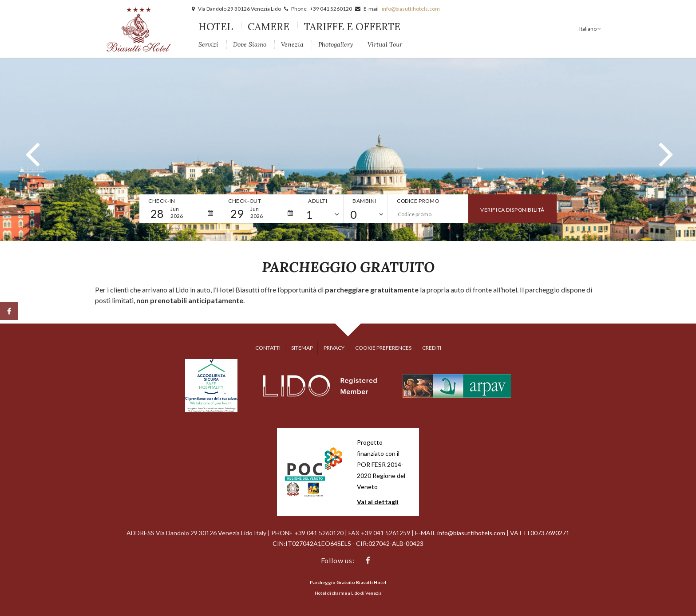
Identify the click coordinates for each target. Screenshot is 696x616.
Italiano (588, 29)
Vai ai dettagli (378, 502)
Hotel (216, 26)
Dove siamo (250, 44)
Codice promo (418, 201)
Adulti (318, 201)
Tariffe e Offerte (352, 26)
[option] (348, 149)
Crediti (432, 348)
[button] (31, 150)
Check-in (162, 201)
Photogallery (336, 44)
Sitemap (302, 348)
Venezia (292, 44)
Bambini (364, 201)
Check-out (245, 201)
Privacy (334, 348)
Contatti (268, 348)
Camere (269, 26)
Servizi (208, 44)
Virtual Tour (385, 44)
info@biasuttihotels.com (411, 9)
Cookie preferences (383, 348)
